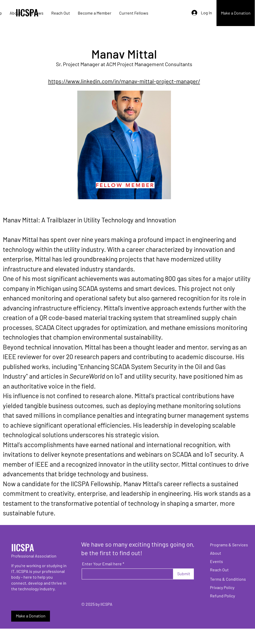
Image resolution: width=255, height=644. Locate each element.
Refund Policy (222, 596)
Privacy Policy (222, 587)
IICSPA (23, 547)
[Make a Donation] (236, 13)
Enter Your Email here (102, 564)
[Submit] (184, 574)
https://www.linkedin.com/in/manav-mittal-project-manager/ (124, 81)
